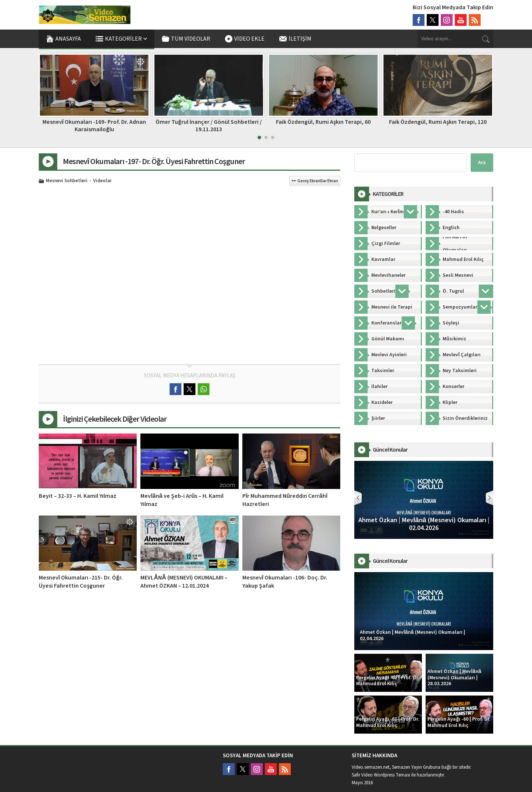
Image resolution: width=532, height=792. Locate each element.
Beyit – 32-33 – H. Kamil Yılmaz (78, 496)
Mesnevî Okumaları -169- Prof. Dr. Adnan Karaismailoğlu (94, 125)
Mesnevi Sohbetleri (67, 181)
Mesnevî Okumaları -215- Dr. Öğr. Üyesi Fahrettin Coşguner (81, 582)
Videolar (102, 181)
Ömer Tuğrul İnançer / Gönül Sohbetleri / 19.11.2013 (209, 125)
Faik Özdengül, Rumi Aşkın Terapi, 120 (438, 122)
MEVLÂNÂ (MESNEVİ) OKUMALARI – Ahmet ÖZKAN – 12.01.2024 (184, 582)
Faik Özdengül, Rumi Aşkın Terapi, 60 (323, 122)
